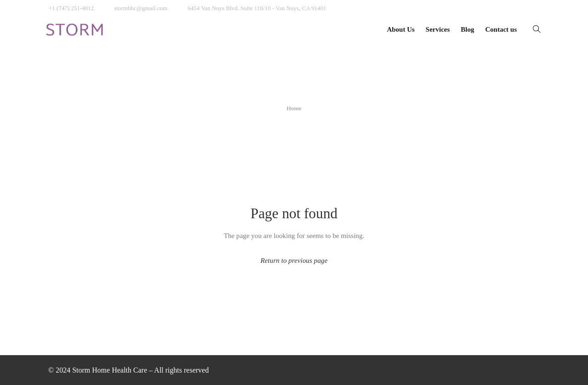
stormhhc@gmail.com (141, 8)
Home (294, 108)
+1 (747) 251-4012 (71, 8)
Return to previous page (294, 260)
